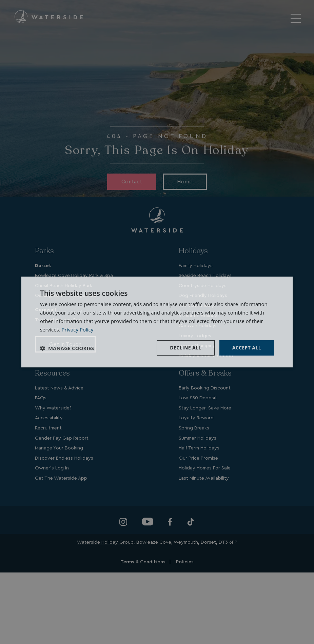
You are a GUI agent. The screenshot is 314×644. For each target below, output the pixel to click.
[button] (67, 348)
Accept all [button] (247, 348)
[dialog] (157, 322)
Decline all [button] (185, 348)
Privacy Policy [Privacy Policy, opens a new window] (78, 329)
